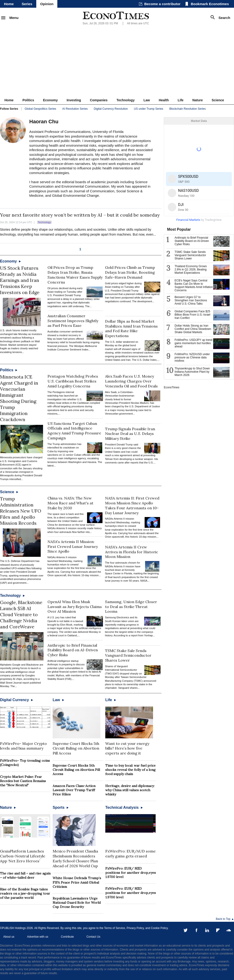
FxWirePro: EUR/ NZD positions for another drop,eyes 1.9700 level (131, 873)
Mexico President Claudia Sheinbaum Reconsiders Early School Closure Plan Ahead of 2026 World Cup (75, 858)
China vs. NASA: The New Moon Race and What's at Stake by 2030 (70, 503)
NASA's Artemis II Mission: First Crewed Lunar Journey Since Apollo (73, 546)
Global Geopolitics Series (40, 109)
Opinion (47, 4)
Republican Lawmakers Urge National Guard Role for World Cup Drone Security (77, 903)
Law (147, 100)
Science (218, 100)
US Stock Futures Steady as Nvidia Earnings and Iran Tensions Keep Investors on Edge (20, 280)
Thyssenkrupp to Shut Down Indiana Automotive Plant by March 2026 (192, 372)
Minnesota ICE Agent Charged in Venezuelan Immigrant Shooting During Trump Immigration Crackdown (19, 398)
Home (9, 4)
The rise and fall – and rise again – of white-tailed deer (25, 875)
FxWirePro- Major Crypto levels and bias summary (23, 746)
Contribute (67, 937)
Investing (74, 100)
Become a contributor (162, 4)
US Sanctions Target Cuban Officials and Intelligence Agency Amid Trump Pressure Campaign (74, 431)
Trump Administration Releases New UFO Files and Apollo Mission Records (21, 511)
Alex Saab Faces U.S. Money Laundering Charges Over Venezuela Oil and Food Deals (131, 381)
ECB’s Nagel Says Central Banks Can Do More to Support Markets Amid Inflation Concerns (194, 285)
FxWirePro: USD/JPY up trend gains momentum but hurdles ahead (193, 343)
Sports (61, 807)
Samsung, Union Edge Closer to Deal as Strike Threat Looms (131, 607)
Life (181, 100)
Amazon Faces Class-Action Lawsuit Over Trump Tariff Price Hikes (74, 790)
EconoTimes (172, 387)
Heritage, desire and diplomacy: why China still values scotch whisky (130, 790)
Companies (99, 100)
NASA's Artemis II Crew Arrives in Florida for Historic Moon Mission (132, 552)
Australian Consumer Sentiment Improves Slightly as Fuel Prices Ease (73, 321)
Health (164, 100)
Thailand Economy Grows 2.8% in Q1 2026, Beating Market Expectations (191, 270)
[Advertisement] (117, 61)
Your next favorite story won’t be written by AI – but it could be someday (80, 215)
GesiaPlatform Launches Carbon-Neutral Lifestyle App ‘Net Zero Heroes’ (23, 856)
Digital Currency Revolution (111, 109)
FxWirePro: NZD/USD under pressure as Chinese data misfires (192, 357)
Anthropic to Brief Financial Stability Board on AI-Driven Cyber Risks (73, 650)
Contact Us (93, 937)
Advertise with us (38, 937)
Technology (126, 100)
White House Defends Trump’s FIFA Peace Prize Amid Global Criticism (77, 882)
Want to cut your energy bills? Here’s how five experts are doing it (127, 748)
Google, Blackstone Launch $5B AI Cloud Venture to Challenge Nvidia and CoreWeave (21, 614)
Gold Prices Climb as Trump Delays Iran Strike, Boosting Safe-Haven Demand (130, 272)
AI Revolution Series (75, 109)
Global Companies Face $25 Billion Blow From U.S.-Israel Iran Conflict (192, 315)
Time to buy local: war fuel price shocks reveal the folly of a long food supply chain (130, 770)
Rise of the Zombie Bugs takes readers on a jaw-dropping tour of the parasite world (25, 893)
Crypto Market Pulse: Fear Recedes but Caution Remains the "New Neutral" (23, 781)
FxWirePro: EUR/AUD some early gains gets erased (130, 854)
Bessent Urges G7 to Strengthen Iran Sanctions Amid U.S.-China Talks (191, 300)
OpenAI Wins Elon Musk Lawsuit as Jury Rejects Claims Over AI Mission (75, 607)
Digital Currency (16, 700)
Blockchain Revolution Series (188, 109)
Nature (197, 100)
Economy (50, 100)
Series (27, 4)
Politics (28, 100)
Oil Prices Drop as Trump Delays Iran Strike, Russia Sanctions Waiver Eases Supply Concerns (75, 275)
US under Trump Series (148, 109)
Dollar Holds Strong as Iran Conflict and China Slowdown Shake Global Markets (193, 329)
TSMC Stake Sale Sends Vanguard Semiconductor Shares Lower (128, 656)
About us (9, 937)
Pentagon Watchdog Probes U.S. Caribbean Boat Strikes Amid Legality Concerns (73, 381)
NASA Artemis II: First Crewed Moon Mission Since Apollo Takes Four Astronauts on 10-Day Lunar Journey (132, 505)
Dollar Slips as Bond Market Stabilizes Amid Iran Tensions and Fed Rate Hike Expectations (131, 328)
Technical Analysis (124, 807)
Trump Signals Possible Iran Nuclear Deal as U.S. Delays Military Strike (130, 434)
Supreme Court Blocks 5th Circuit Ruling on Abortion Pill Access (76, 748)
